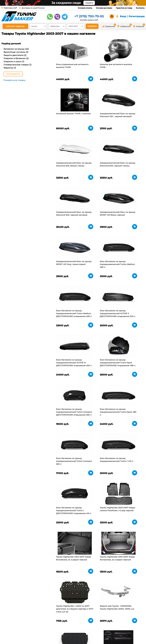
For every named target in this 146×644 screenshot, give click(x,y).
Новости (29, 636)
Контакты (140, 8)
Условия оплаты (85, 8)
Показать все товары (14, 80)
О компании (31, 629)
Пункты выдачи (33, 633)
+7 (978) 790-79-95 (89, 16)
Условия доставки (104, 8)
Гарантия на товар (124, 8)
